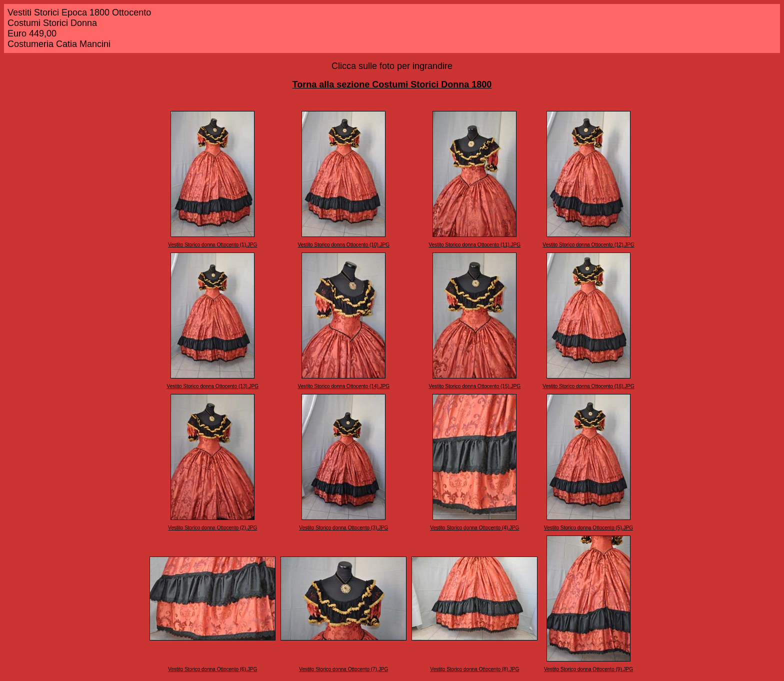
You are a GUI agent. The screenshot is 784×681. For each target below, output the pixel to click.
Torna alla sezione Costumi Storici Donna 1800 (392, 84)
